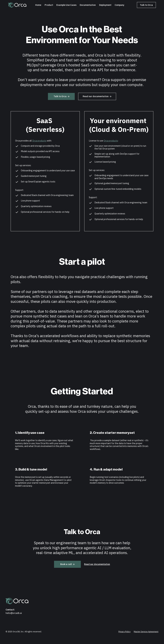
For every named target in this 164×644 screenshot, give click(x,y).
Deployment (105, 5)
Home (38, 5)
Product (49, 5)
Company (119, 5)
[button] (66, 5)
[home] (17, 5)
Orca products (39, 141)
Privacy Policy (124, 632)
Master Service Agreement (146, 632)
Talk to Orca (146, 5)
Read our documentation (97, 96)
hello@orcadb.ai (14, 613)
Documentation (88, 5)
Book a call (67, 564)
